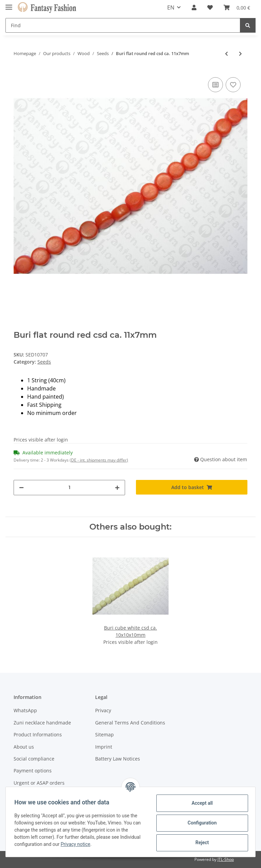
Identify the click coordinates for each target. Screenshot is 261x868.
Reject (200, 842)
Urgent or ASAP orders (39, 783)
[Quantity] (69, 488)
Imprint (104, 747)
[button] (194, 7)
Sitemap (105, 735)
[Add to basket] (192, 487)
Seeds (44, 362)
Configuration (200, 823)
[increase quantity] (117, 488)
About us (24, 747)
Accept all (200, 803)
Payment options (33, 771)
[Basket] (237, 7)
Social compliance (34, 759)
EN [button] (171, 7)
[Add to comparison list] (215, 85)
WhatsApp (25, 710)
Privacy (103, 710)
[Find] (123, 25)
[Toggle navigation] (9, 4)
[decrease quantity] (21, 488)
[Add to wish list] (233, 85)
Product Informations (38, 735)
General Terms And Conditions (130, 723)
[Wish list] (210, 7)
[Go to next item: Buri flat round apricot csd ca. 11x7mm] (240, 54)
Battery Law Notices (118, 759)
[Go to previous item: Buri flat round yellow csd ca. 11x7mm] (227, 54)
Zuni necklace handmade (42, 723)
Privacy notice (99, 844)
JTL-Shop (226, 859)
